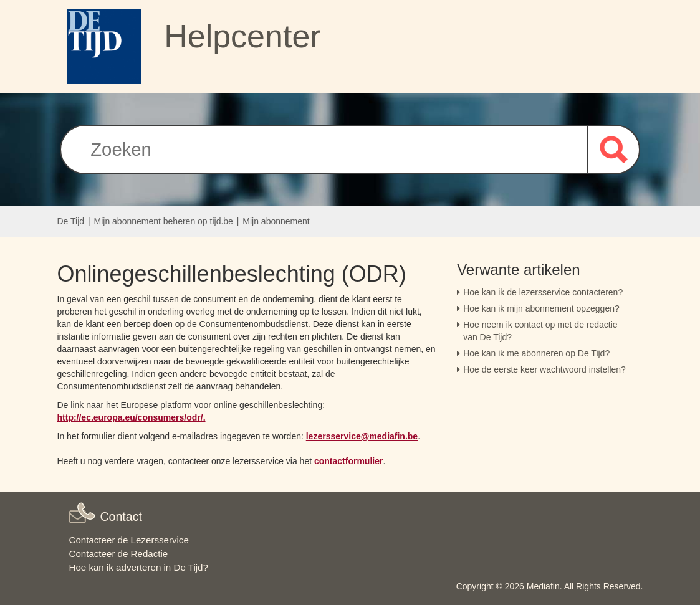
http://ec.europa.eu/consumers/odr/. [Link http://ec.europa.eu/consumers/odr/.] (132, 417)
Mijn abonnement (276, 221)
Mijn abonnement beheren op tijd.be (164, 221)
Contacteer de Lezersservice (129, 540)
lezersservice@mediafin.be (362, 436)
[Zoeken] (324, 150)
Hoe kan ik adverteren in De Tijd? (139, 567)
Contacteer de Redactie (119, 554)
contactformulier (348, 461)
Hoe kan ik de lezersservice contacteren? (543, 292)
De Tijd (71, 221)
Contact (121, 517)
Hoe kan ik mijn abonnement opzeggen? (541, 308)
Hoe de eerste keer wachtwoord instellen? (544, 369)
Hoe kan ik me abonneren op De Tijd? (536, 353)
